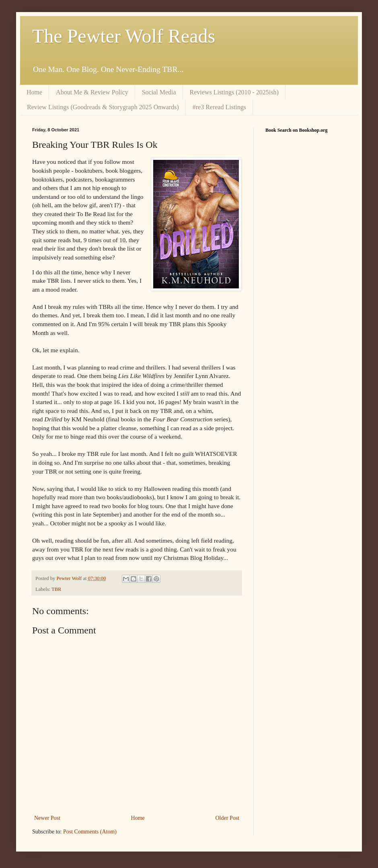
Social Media (159, 92)
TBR (56, 589)
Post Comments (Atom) (90, 832)
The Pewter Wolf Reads (124, 36)
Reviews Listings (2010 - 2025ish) (234, 92)
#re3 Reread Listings (219, 107)
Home (34, 92)
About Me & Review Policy (92, 92)
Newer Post (47, 818)
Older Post (228, 818)
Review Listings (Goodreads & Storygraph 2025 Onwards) (103, 107)
